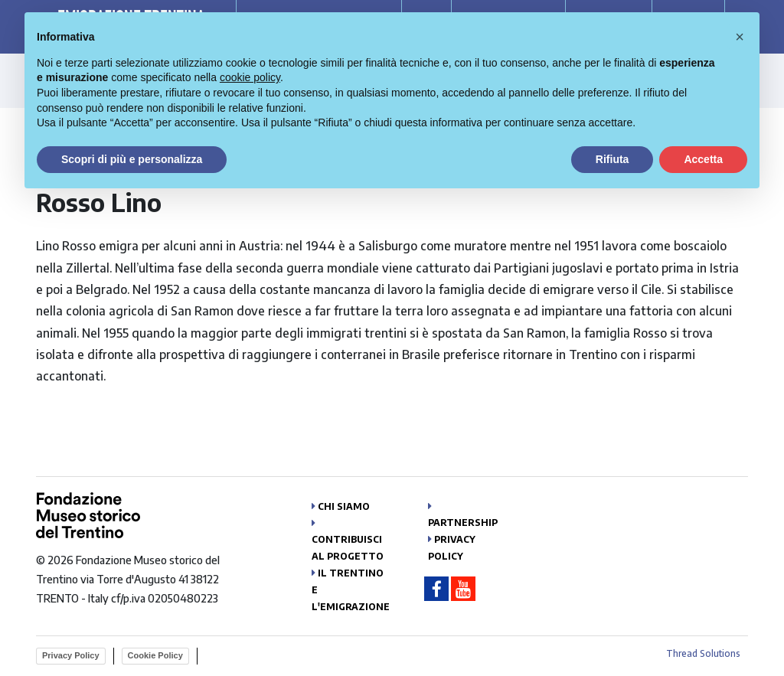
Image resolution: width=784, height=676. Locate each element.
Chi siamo (344, 506)
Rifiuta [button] (612, 159)
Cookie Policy (155, 655)
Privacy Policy (71, 655)
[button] (740, 37)
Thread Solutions (703, 653)
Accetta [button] (703, 159)
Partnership (463, 523)
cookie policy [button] (250, 77)
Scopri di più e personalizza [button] (132, 159)
